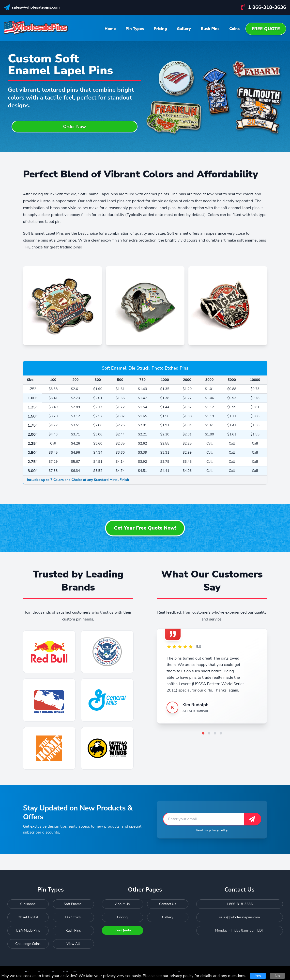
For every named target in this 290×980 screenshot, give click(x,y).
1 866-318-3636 (267, 7)
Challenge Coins (28, 944)
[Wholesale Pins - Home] (36, 28)
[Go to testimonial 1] (203, 733)
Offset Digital (28, 917)
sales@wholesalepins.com (36, 7)
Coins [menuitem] (234, 29)
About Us (122, 904)
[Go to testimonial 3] (215, 733)
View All (73, 944)
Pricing (122, 917)
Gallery (168, 917)
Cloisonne (28, 904)
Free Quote (122, 930)
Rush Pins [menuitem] (210, 29)
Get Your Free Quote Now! (145, 528)
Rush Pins (73, 930)
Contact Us (168, 904)
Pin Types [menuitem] (135, 29)
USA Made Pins (28, 930)
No (277, 976)
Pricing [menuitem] (160, 29)
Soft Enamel (73, 904)
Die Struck (73, 917)
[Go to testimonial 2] (209, 733)
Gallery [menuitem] (184, 29)
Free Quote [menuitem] (266, 29)
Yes (258, 976)
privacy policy (218, 831)
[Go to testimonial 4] (221, 733)
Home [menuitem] (110, 29)
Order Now (74, 127)
